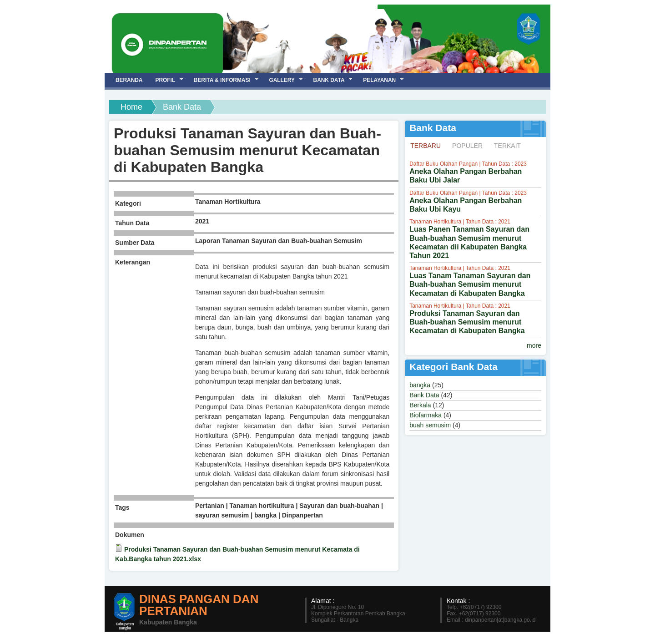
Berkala (420, 405)
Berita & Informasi (223, 80)
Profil (166, 80)
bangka (420, 385)
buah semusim (430, 425)
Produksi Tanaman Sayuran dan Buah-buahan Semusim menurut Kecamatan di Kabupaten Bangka (467, 322)
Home (131, 107)
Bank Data (424, 395)
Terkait (507, 146)
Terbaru (428, 145)
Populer (467, 146)
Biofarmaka (426, 415)
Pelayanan (380, 80)
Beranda (129, 80)
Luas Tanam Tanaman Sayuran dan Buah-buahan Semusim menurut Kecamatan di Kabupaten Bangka (470, 284)
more (534, 345)
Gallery (282, 80)
